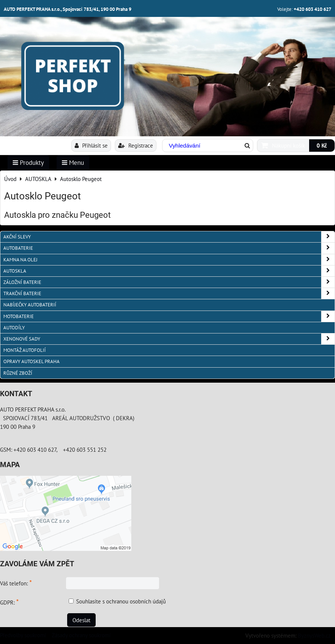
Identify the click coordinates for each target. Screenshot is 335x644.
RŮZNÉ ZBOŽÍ (18, 373)
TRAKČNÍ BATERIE (169, 293)
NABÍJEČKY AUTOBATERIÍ (30, 305)
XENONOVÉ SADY (169, 339)
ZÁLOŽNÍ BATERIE (169, 282)
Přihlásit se (91, 145)
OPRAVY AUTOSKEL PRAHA (32, 361)
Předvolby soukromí (23, 635)
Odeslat (81, 620)
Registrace (136, 145)
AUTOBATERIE (169, 248)
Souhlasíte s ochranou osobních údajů (121, 601)
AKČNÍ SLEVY (169, 237)
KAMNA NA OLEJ (169, 260)
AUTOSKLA (169, 271)
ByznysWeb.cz (314, 635)
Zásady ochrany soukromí (81, 635)
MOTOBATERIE (169, 316)
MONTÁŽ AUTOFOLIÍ (25, 350)
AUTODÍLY (14, 328)
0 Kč (322, 145)
